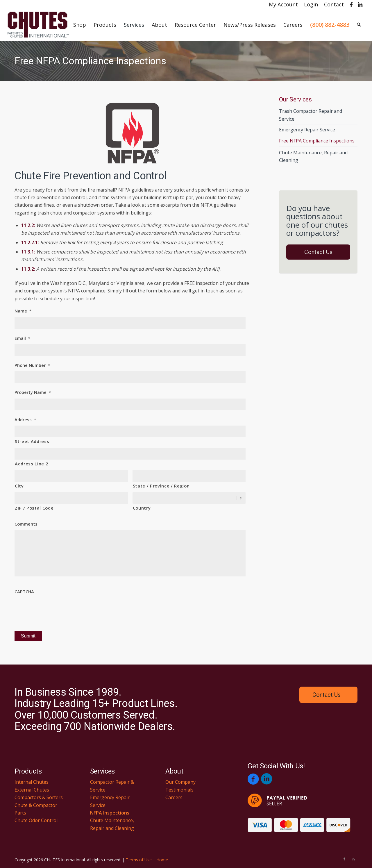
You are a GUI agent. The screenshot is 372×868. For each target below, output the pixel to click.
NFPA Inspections (110, 813)
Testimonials (179, 790)
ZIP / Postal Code (34, 508)
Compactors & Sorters (39, 797)
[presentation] (59, 609)
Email (22, 338)
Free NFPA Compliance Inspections (90, 61)
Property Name (33, 392)
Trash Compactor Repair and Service (311, 115)
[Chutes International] (38, 25)
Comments (26, 524)
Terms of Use (139, 860)
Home (162, 860)
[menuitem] (284, 4)
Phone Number (32, 365)
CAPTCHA (24, 592)
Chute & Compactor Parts (36, 809)
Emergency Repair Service (307, 130)
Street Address (32, 441)
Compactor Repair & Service (112, 786)
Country (142, 508)
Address (25, 420)
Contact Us (318, 252)
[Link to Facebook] (351, 4)
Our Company (180, 782)
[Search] (359, 25)
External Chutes (32, 790)
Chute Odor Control (36, 820)
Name (23, 311)
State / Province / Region (161, 486)
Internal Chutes (32, 782)
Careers (174, 797)
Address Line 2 (31, 464)
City (19, 486)
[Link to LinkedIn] (360, 4)
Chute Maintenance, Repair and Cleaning (313, 156)
